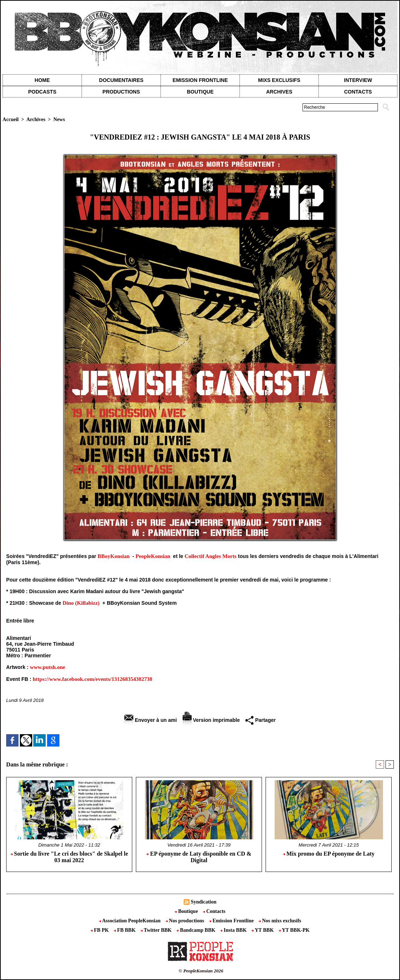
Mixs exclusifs (279, 80)
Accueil (11, 119)
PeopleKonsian (153, 556)
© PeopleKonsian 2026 (201, 971)
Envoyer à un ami (151, 720)
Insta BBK (234, 930)
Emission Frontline (200, 80)
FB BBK (125, 930)
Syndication (203, 902)
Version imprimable (211, 720)
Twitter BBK (157, 930)
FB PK (100, 930)
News (59, 119)
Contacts (214, 911)
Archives (279, 92)
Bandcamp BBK (197, 930)
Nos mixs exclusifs (280, 921)
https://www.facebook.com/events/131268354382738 (92, 679)
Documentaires (121, 80)
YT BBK (263, 930)
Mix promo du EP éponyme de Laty (329, 854)
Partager (261, 720)
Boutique (200, 92)
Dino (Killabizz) (81, 603)
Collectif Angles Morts (211, 556)
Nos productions (186, 921)
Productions (121, 92)
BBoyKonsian (113, 556)
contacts (358, 92)
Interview (358, 80)
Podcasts (42, 92)
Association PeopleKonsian (130, 921)
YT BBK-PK (294, 930)
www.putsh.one (47, 667)
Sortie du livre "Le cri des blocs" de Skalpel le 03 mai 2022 (69, 857)
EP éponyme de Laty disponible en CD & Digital (199, 857)
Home (42, 80)
